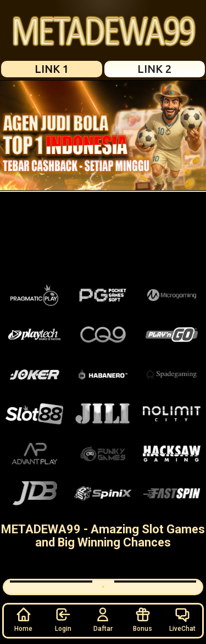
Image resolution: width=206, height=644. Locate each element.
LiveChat (182, 619)
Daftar (103, 619)
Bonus (143, 619)
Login (63, 619)
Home (23, 619)
